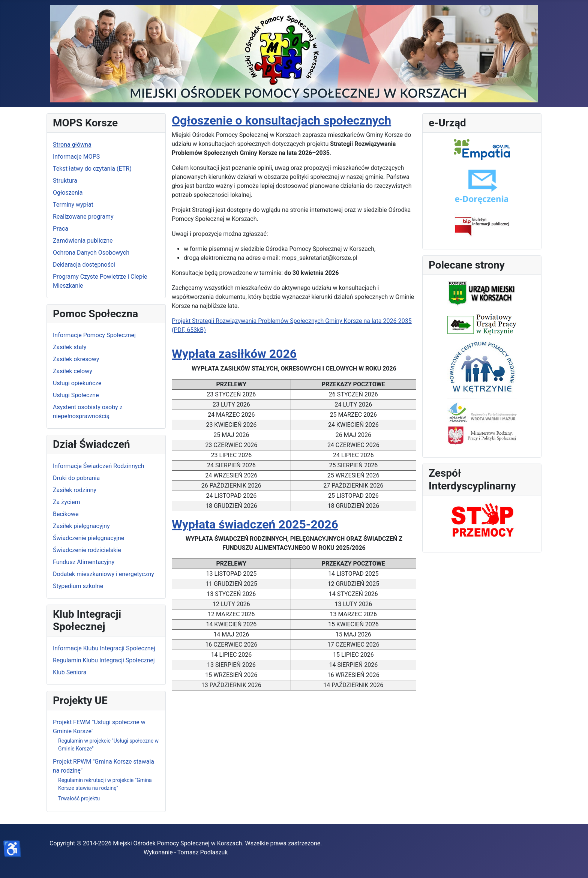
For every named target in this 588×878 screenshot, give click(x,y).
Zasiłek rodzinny (75, 490)
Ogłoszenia (68, 193)
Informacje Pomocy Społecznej (94, 335)
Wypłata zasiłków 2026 (234, 354)
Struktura (65, 181)
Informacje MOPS (76, 157)
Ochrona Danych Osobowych (91, 253)
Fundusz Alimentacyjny (84, 562)
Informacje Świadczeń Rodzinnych (98, 466)
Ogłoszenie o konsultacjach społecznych (281, 120)
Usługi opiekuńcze (77, 383)
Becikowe (66, 514)
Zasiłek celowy (73, 371)
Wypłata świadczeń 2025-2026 (255, 524)
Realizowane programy (83, 217)
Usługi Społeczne (76, 395)
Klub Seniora (70, 672)
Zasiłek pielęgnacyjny (81, 526)
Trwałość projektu (79, 798)
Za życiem (66, 502)
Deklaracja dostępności (84, 265)
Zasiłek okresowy (76, 359)
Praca (61, 229)
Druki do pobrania (76, 478)
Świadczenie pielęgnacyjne (88, 538)
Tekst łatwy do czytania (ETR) (92, 169)
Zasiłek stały (70, 347)
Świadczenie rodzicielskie (87, 550)
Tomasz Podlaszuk (203, 852)
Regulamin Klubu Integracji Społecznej (104, 660)
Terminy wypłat (73, 205)
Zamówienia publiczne (83, 241)
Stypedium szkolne (78, 586)
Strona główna (72, 145)
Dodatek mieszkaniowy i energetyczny (103, 574)
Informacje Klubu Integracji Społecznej (104, 648)
